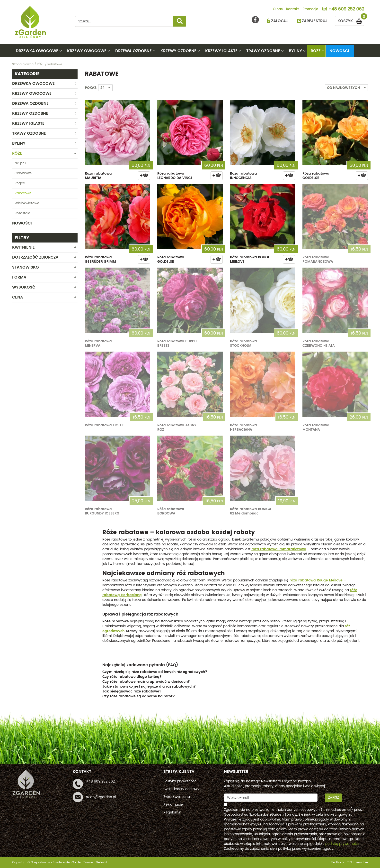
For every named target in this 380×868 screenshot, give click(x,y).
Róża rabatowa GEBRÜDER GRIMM (100, 259)
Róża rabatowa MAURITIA (98, 176)
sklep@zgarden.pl (101, 797)
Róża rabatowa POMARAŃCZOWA (318, 259)
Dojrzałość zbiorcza (35, 257)
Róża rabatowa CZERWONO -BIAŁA (319, 343)
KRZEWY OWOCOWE (87, 51)
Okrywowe (23, 173)
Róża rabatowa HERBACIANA (243, 427)
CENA (18, 297)
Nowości (339, 51)
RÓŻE (316, 51)
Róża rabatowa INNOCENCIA (243, 176)
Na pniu (21, 163)
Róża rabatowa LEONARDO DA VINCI (175, 176)
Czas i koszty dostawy (181, 789)
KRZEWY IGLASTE (221, 51)
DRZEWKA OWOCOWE (37, 51)
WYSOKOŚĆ (24, 287)
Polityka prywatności (180, 781)
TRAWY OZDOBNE (263, 51)
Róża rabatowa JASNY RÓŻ (177, 427)
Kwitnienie (23, 247)
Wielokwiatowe (27, 203)
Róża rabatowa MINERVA (98, 343)
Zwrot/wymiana (177, 797)
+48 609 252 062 (346, 9)
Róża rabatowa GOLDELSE (316, 176)
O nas (278, 9)
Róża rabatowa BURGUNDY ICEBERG (102, 511)
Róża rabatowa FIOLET (104, 425)
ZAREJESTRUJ (315, 21)
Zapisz (333, 798)
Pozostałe (22, 213)
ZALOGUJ (280, 21)
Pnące (20, 183)
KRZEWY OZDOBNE (178, 51)
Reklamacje (173, 805)
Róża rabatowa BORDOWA (171, 511)
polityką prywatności (342, 844)
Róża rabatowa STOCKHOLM (243, 343)
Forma (19, 277)
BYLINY (295, 51)
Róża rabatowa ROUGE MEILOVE (250, 259)
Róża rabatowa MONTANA (316, 427)
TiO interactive (358, 863)
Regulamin (172, 812)
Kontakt (292, 9)
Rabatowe (23, 193)
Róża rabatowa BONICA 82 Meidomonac (251, 511)
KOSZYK (351, 20)
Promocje (310, 9)
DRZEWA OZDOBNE (133, 51)
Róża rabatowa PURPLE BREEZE (177, 343)
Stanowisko (26, 267)
